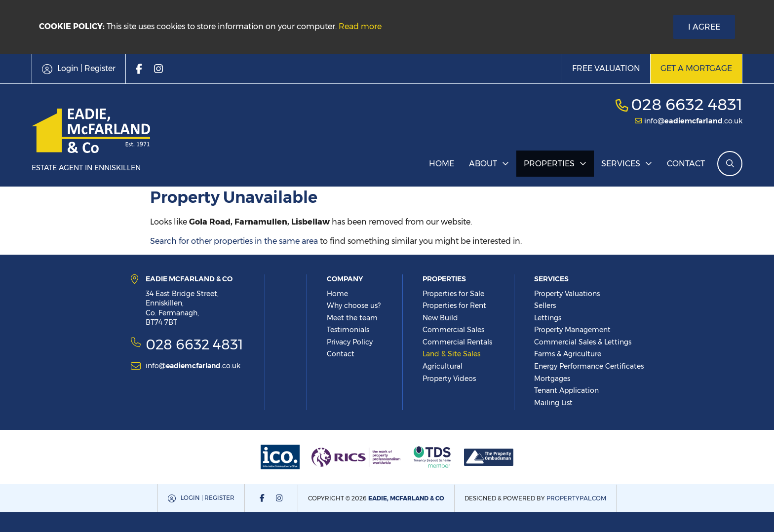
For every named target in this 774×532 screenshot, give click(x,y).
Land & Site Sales (451, 354)
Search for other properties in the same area (234, 241)
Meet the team (352, 318)
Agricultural (443, 366)
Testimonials (348, 330)
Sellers (545, 305)
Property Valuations (567, 294)
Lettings (548, 318)
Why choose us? (354, 305)
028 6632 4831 (687, 104)
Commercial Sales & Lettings (583, 342)
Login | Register (208, 498)
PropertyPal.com (576, 498)
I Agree (704, 27)
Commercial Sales (453, 330)
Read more (360, 26)
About (483, 164)
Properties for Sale (453, 294)
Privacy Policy (350, 342)
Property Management (572, 330)
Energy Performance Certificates (589, 366)
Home (442, 164)
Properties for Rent (454, 305)
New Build (440, 318)
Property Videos (449, 379)
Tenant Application (566, 390)
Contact (686, 164)
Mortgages (552, 379)
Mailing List (553, 403)
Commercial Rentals (457, 342)
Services (621, 164)
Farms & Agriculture (568, 354)
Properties (549, 164)
